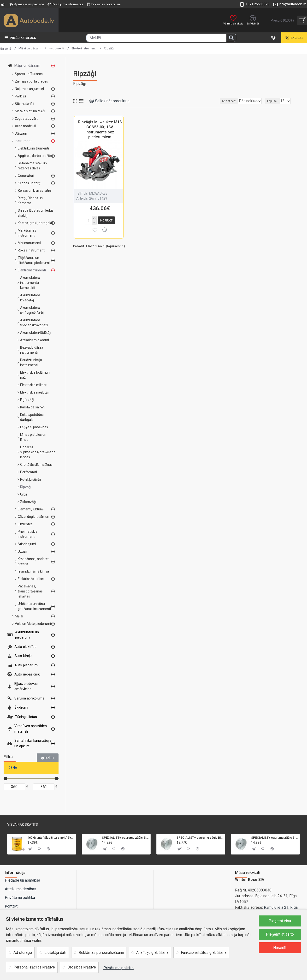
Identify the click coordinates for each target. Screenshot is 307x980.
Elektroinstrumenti (84, 48)
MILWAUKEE (98, 193)
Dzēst (50, 758)
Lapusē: (274, 101)
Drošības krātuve (82, 967)
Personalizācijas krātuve (34, 967)
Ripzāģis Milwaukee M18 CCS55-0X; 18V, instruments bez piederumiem (100, 129)
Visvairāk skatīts (23, 825)
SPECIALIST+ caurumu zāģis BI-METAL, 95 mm (125, 838)
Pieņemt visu (280, 921)
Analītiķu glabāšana (152, 953)
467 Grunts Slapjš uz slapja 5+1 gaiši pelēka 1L (51, 838)
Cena (13, 768)
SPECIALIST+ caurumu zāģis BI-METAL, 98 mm (275, 838)
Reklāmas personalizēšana (101, 953)
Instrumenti (56, 48)
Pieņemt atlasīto (280, 934)
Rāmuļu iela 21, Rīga (281, 907)
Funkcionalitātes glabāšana (204, 953)
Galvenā (6, 49)
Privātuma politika (118, 968)
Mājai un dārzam (30, 48)
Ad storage (23, 953)
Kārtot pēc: (223, 101)
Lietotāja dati (55, 953)
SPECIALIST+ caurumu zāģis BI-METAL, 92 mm (200, 838)
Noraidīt (280, 948)
